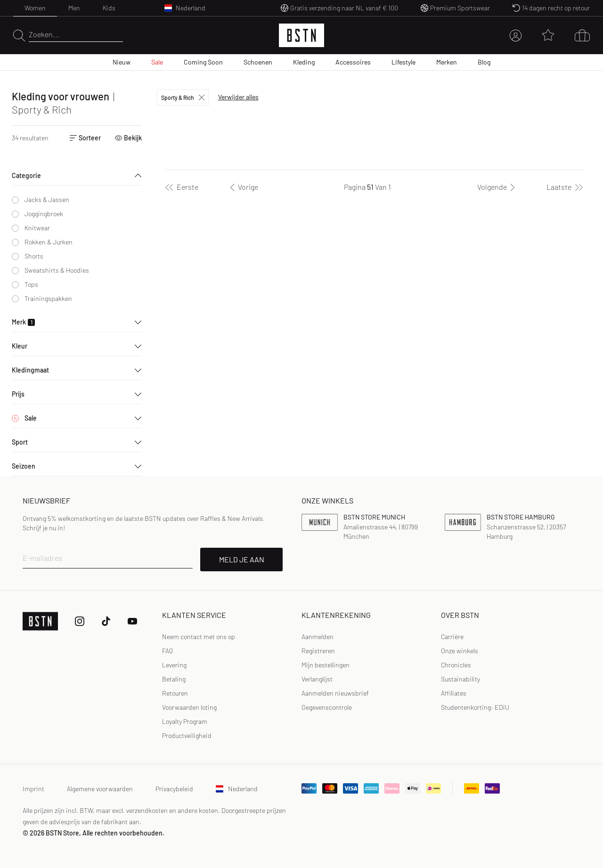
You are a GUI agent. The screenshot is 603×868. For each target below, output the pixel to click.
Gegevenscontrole (327, 707)
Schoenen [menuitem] (258, 62)
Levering (174, 665)
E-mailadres (42, 558)
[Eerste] (182, 187)
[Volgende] (498, 187)
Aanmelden (318, 637)
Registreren (318, 651)
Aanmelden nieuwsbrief (335, 693)
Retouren (175, 693)
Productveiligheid (187, 735)
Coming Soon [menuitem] (203, 62)
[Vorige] (242, 187)
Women (35, 8)
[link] (318, 637)
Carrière (452, 637)
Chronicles (456, 665)
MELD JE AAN (242, 559)
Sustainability (460, 679)
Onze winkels (460, 651)
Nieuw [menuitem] (122, 62)
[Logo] (301, 35)
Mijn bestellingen (326, 665)
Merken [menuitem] (447, 62)
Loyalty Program (185, 721)
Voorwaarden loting (189, 707)
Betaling (174, 679)
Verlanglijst (317, 679)
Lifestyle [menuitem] (403, 62)
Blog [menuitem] (484, 62)
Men (74, 8)
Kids (109, 8)
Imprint (33, 789)
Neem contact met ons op (199, 637)
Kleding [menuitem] (304, 62)
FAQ (167, 651)
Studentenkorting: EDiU (475, 707)
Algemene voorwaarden (100, 789)
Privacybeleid (174, 789)
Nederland (237, 789)
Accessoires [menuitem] (353, 62)
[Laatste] (565, 187)
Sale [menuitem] (157, 62)
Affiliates (454, 693)
